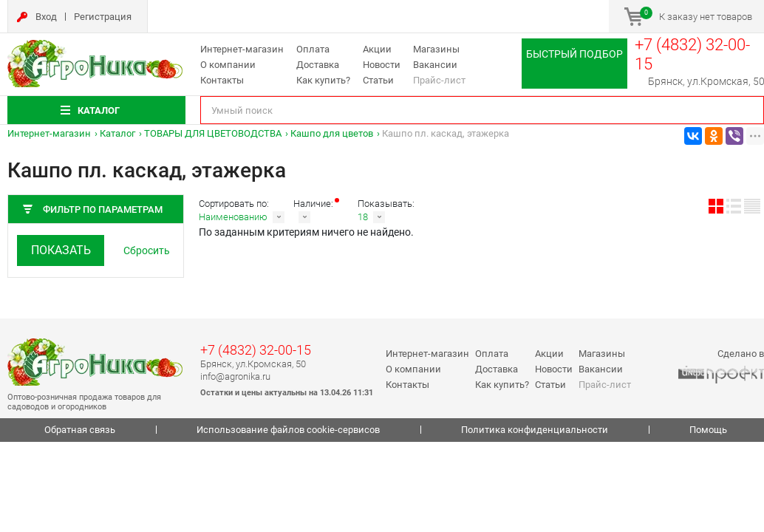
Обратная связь (80, 430)
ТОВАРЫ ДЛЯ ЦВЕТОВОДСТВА (213, 133)
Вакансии (435, 65)
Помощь (708, 430)
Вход (46, 17)
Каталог (117, 133)
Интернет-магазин (242, 49)
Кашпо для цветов (332, 133)
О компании (228, 65)
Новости (382, 65)
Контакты (222, 80)
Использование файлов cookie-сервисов (288, 430)
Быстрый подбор (574, 54)
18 (363, 217)
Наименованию (233, 217)
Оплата (313, 49)
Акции (377, 49)
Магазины (436, 49)
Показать (61, 250)
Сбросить (147, 250)
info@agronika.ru (235, 376)
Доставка (318, 65)
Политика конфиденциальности (535, 430)
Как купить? (323, 80)
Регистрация (103, 17)
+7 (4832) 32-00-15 (256, 350)
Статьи (378, 80)
